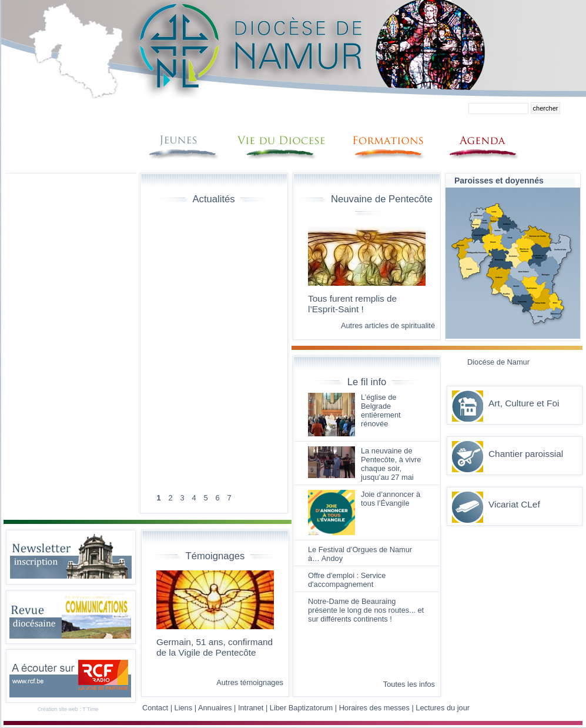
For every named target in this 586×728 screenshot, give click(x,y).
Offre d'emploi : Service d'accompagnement (347, 580)
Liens (184, 708)
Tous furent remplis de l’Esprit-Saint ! (352, 304)
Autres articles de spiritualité (388, 325)
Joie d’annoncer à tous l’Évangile (391, 499)
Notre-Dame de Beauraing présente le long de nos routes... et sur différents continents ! (366, 610)
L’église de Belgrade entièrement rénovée (381, 410)
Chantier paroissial (526, 454)
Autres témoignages (250, 682)
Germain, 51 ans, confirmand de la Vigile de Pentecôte (215, 647)
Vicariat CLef (514, 504)
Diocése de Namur (498, 362)
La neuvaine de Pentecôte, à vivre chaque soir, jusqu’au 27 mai (391, 464)
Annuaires (215, 708)
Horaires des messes (374, 708)
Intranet (251, 708)
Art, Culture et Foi (524, 403)
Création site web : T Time (68, 709)
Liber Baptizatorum (301, 708)
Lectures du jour (443, 708)
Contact (155, 708)
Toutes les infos (409, 684)
